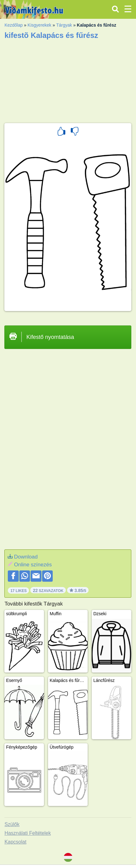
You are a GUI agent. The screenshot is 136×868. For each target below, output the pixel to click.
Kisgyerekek (39, 25)
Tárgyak (64, 25)
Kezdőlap (13, 25)
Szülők (12, 824)
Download (26, 557)
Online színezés (33, 565)
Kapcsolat (15, 842)
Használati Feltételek (28, 833)
